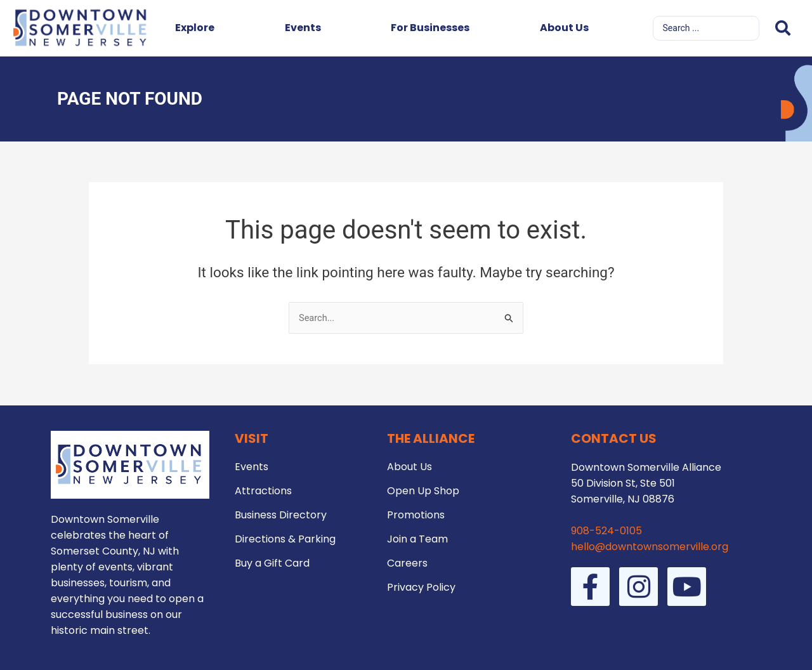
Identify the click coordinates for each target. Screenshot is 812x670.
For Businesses (430, 28)
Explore (195, 28)
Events (303, 28)
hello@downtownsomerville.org (650, 547)
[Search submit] (783, 28)
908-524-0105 (606, 531)
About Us (564, 28)
